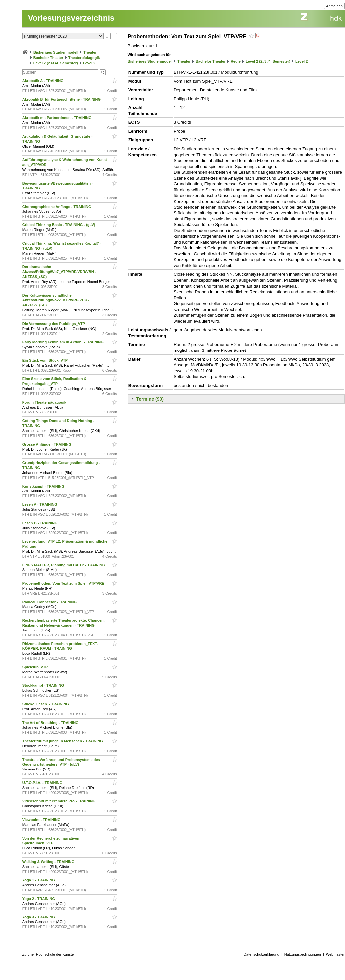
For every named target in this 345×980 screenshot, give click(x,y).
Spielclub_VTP (35, 667)
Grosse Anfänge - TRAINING (47, 444)
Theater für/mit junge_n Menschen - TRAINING (63, 741)
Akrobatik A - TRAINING (43, 81)
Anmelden (334, 6)
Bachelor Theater (48, 58)
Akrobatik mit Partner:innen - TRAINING (57, 118)
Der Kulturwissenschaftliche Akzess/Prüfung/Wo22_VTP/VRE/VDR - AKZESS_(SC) (56, 300)
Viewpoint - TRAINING (42, 820)
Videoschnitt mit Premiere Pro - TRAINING (59, 801)
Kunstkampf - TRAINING (44, 486)
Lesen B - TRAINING (40, 523)
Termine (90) (150, 399)
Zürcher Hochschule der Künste (48, 954)
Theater (90, 52)
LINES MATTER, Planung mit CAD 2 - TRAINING (64, 565)
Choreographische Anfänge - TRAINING (57, 207)
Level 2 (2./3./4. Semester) (56, 63)
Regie (236, 61)
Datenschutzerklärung (262, 954)
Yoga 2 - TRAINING (39, 899)
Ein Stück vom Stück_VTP (45, 360)
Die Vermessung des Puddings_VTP (54, 324)
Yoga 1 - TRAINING (39, 880)
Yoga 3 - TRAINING (39, 917)
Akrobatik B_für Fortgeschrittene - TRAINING (62, 99)
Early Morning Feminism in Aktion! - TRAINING (63, 342)
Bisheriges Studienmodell (56, 52)
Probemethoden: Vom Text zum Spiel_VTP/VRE (64, 583)
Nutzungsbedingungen (303, 954)
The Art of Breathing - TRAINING (51, 723)
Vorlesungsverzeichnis (71, 18)
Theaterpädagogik (84, 58)
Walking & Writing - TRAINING (49, 862)
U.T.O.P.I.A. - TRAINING (43, 783)
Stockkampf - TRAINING (44, 685)
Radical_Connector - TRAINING (50, 602)
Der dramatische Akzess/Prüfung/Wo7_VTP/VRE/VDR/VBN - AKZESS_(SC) (59, 272)
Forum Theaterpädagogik (45, 402)
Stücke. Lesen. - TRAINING (46, 704)
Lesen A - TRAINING (40, 504)
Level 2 (89, 63)
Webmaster (335, 954)
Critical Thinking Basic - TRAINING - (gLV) (59, 225)
